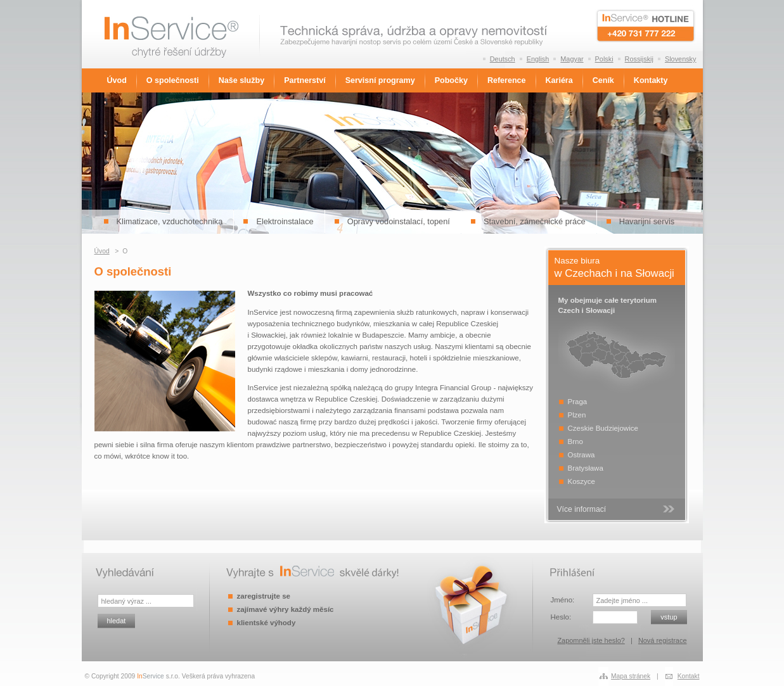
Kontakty (651, 80)
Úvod (117, 80)
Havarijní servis (647, 221)
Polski (604, 59)
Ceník (603, 80)
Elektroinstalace (285, 221)
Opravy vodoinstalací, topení (399, 221)
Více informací (582, 509)
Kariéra (559, 80)
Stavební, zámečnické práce (535, 221)
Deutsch (503, 59)
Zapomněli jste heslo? (591, 640)
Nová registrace (663, 640)
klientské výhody (267, 623)
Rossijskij (639, 59)
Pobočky (451, 80)
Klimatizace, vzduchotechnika (170, 221)
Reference (507, 80)
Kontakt (689, 676)
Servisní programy (380, 80)
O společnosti (173, 80)
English (538, 59)
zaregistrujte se (264, 596)
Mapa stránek (631, 676)
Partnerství (305, 80)
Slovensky (681, 59)
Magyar (572, 59)
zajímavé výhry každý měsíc (286, 609)
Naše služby (241, 80)
